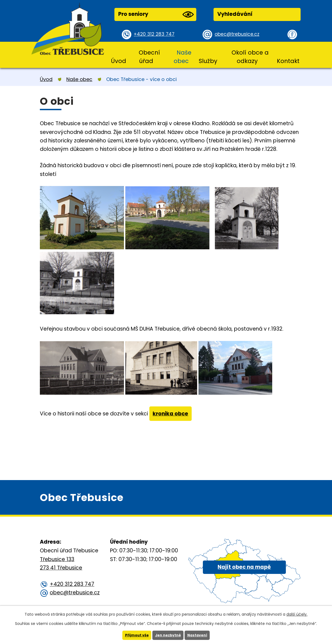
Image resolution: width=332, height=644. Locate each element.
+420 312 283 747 (156, 34)
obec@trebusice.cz (239, 34)
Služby (208, 61)
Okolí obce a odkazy (250, 57)
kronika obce (173, 415)
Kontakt (288, 61)
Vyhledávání (235, 14)
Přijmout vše (134, 635)
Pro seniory (156, 14)
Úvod (118, 61)
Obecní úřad (149, 57)
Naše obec (183, 57)
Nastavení (200, 635)
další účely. (297, 614)
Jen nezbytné (168, 635)
